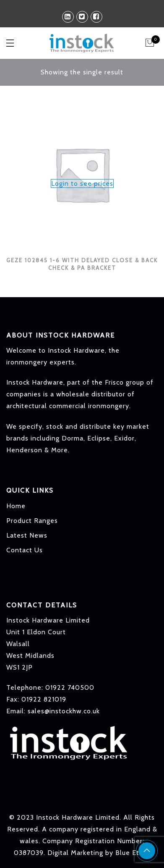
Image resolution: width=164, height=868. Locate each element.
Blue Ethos (133, 853)
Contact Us (25, 550)
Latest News (27, 535)
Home (16, 506)
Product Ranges (32, 521)
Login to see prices (82, 183)
